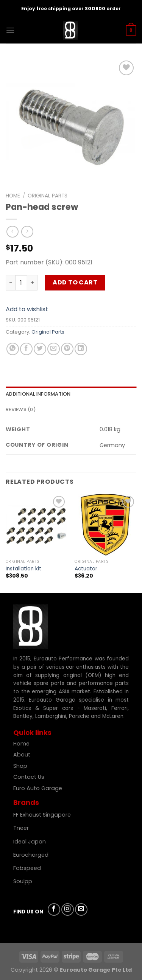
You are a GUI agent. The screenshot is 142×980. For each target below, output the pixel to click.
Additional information (38, 394)
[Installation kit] (37, 525)
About (22, 755)
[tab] (71, 394)
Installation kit (23, 569)
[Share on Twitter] (40, 349)
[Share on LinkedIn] (81, 349)
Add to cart (75, 282)
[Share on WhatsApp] (13, 349)
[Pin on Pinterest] (67, 349)
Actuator (86, 569)
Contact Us (29, 777)
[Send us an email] (81, 909)
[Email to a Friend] (54, 349)
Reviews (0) (21, 409)
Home (13, 196)
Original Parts (48, 196)
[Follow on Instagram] (68, 909)
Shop (21, 766)
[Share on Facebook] (26, 349)
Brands (26, 802)
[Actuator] (105, 525)
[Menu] (10, 30)
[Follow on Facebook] (54, 909)
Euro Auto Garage (38, 788)
